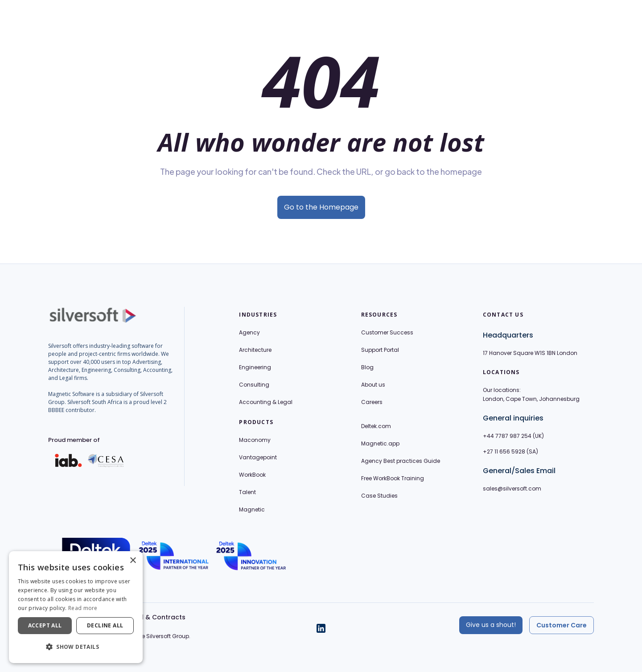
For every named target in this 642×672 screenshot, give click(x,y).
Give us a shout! (491, 625)
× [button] (133, 561)
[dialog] (76, 607)
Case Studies (379, 496)
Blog (367, 367)
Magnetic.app (380, 443)
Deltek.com (376, 426)
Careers (372, 402)
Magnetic (252, 509)
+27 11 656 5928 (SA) (510, 451)
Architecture (255, 350)
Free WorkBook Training (393, 478)
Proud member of (74, 440)
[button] (76, 647)
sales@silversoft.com (512, 489)
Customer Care (562, 625)
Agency (249, 332)
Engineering (255, 367)
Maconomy (255, 440)
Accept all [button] (45, 625)
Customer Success (387, 332)
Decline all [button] (105, 625)
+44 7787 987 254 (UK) (513, 436)
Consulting (254, 385)
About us (373, 385)
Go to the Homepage (321, 207)
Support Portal (380, 350)
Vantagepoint (258, 457)
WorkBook (252, 475)
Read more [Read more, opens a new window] (83, 608)
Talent (247, 492)
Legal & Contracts (156, 617)
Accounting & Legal (266, 402)
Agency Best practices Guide (401, 461)
